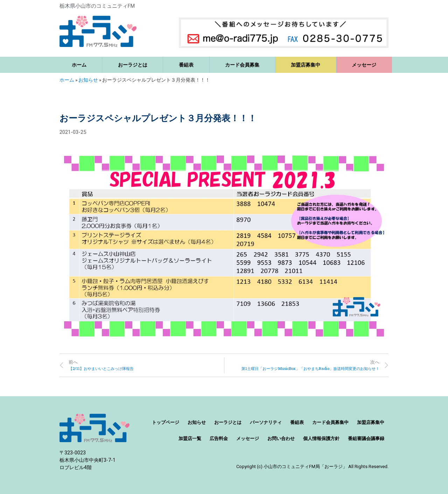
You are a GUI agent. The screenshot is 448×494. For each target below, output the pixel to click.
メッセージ (364, 65)
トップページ (166, 422)
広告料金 (219, 438)
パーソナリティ (266, 422)
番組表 (186, 65)
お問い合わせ (281, 438)
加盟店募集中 (306, 65)
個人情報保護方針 (321, 438)
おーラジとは (133, 65)
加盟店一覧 (190, 438)
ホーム (79, 65)
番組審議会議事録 (366, 438)
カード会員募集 (242, 65)
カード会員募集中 (330, 422)
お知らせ (88, 80)
